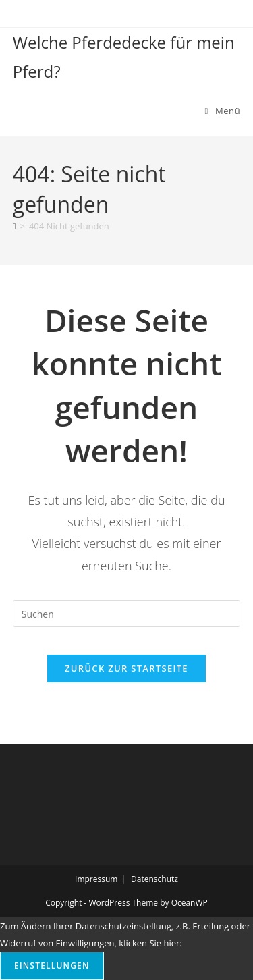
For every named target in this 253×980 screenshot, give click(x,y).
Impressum (96, 879)
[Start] (15, 226)
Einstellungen (52, 965)
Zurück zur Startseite (126, 668)
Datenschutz (154, 879)
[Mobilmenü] (223, 111)
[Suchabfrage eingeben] (127, 614)
